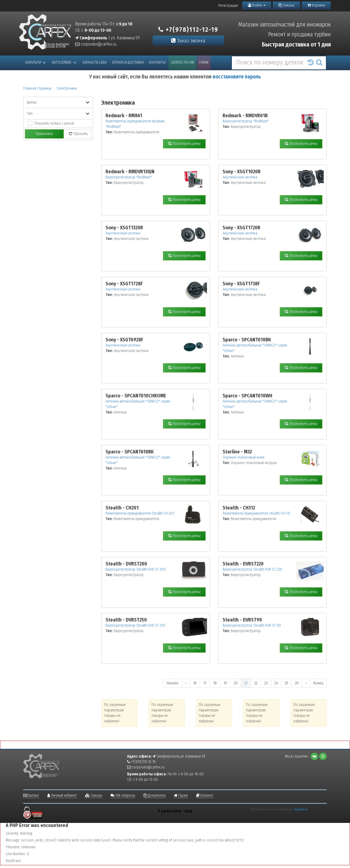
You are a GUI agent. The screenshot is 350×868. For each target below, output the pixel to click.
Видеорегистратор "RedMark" (246, 121)
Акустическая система (240, 177)
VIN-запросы (123, 795)
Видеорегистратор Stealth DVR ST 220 (252, 569)
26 (297, 683)
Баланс (31, 795)
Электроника (67, 88)
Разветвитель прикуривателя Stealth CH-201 (140, 513)
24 (276, 683)
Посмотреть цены (184, 144)
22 (256, 683)
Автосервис (64, 62)
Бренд (58, 102)
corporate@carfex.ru (96, 44)
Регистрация (228, 6)
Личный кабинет (62, 795)
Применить (44, 134)
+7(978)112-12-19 (188, 30)
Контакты (157, 62)
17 (205, 683)
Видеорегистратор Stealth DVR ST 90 (252, 625)
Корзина (316, 5)
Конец (318, 683)
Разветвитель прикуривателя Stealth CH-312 (256, 513)
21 (246, 683)
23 (266, 683)
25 (286, 683)
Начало (173, 683)
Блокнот (205, 795)
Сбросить (78, 134)
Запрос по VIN (183, 62)
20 (236, 683)
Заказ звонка (188, 41)
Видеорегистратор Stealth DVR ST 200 (136, 569)
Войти (257, 5)
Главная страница (37, 88)
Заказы (286, 5)
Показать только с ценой (54, 123)
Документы (154, 795)
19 (225, 683)
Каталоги (36, 62)
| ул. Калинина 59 (107, 38)
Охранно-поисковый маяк (243, 457)
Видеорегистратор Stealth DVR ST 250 (135, 625)
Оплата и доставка (128, 62)
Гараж (204, 62)
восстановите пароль (237, 77)
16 (195, 683)
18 (215, 683)
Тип (58, 114)
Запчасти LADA (94, 62)
